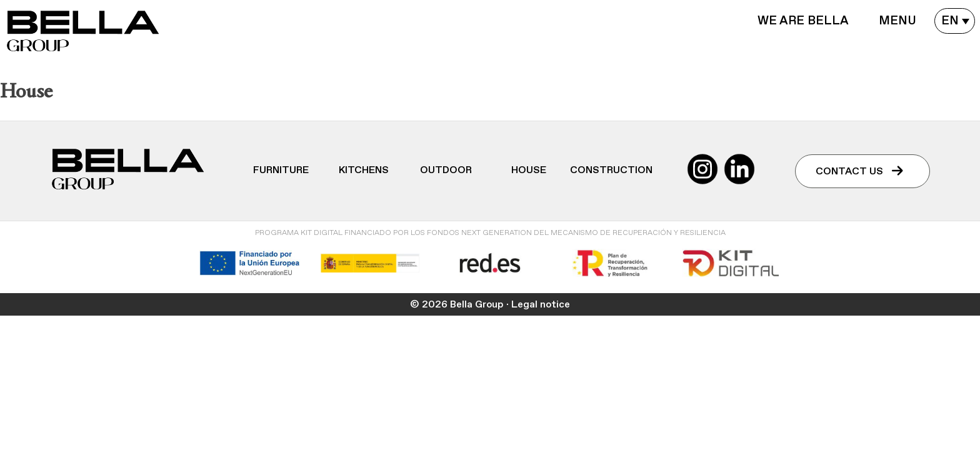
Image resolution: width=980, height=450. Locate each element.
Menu (897, 21)
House (529, 170)
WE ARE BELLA (803, 21)
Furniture (281, 170)
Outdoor (446, 170)
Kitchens (364, 170)
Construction (611, 170)
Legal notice (541, 304)
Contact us (859, 171)
